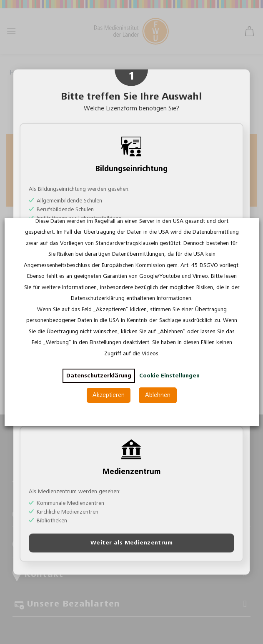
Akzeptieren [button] (109, 395)
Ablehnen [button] (158, 395)
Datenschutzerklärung (98, 376)
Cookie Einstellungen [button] (169, 376)
